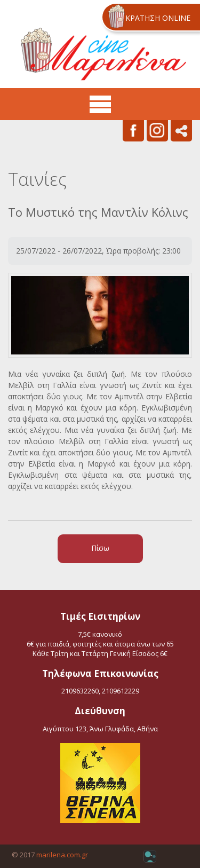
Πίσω (100, 548)
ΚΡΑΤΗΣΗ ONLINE (158, 18)
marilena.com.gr (62, 855)
